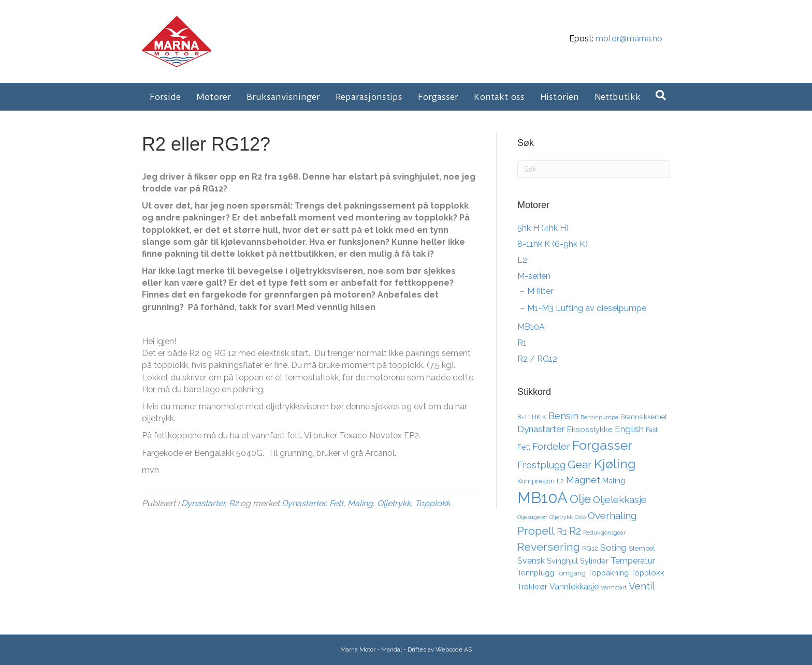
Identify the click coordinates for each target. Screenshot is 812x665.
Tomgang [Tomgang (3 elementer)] (571, 573)
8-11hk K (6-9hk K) (553, 244)
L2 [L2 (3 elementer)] (560, 481)
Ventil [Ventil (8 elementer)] (642, 586)
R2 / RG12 (537, 359)
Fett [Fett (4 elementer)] (524, 447)
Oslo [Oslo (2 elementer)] (580, 517)
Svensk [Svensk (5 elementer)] (531, 561)
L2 (522, 260)
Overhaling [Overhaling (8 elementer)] (612, 515)
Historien (560, 97)
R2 (234, 503)
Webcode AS (454, 649)
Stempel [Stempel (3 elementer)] (642, 548)
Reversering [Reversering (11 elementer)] (549, 547)
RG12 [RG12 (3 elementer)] (590, 548)
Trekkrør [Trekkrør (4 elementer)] (532, 587)
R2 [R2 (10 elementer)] (575, 531)
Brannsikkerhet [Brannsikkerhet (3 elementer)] (644, 417)
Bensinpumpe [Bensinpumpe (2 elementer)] (599, 417)
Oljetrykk (394, 503)
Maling (360, 503)
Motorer (214, 97)
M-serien (534, 276)
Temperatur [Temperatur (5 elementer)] (633, 561)
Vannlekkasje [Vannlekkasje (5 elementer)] (574, 587)
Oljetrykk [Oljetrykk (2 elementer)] (561, 517)
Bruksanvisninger (283, 97)
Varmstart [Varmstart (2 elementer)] (614, 587)
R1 (522, 343)
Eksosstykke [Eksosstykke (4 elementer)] (590, 429)
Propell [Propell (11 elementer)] (536, 531)
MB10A (531, 327)
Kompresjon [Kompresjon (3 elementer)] (536, 481)
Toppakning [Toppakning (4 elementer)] (608, 573)
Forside (165, 97)
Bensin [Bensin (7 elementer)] (563, 416)
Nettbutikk (618, 97)
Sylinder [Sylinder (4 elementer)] (594, 561)
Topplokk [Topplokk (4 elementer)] (648, 573)
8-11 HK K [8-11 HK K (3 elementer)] (532, 417)
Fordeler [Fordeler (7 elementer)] (551, 446)
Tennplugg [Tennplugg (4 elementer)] (536, 573)
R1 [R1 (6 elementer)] (562, 531)
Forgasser (438, 97)
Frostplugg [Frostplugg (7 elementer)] (541, 465)
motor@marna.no (629, 39)
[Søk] (661, 95)
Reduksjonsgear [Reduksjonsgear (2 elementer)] (604, 533)
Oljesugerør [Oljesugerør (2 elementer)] (532, 517)
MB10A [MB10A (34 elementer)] (542, 498)
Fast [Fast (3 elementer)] (652, 430)
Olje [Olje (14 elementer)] (580, 499)
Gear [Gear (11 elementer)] (580, 464)
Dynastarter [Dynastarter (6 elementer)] (541, 429)
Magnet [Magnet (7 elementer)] (583, 480)
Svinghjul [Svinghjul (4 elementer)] (562, 561)
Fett (336, 503)
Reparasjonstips (369, 97)
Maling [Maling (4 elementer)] (614, 481)
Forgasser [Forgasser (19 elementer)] (602, 445)
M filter (540, 291)
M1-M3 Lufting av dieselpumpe (587, 308)
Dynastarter (203, 503)
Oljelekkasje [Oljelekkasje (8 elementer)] (620, 499)
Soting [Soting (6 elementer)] (613, 548)
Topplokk (432, 503)
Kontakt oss (499, 97)
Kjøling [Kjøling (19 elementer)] (615, 464)
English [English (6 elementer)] (629, 429)
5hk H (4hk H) (543, 228)
